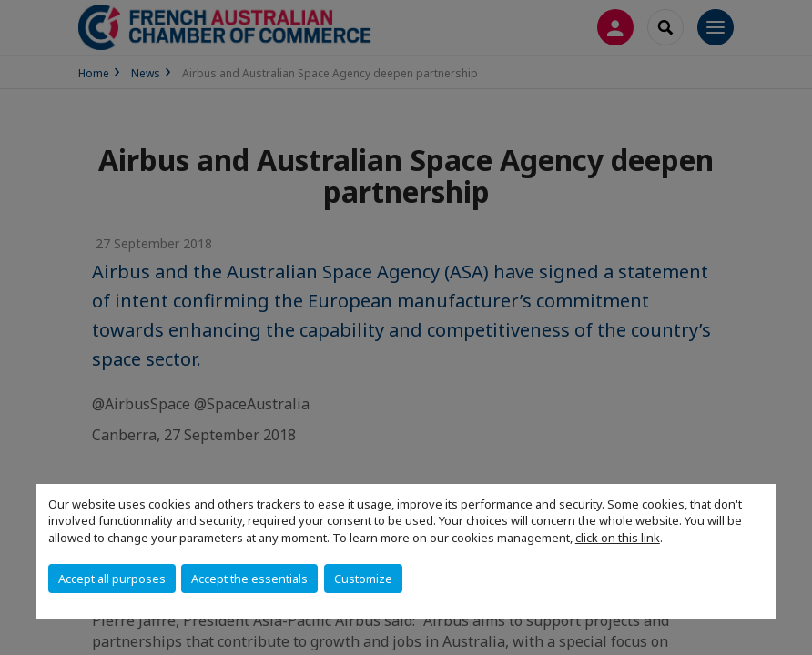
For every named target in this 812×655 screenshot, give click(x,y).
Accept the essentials (249, 579)
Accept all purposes (112, 579)
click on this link (618, 538)
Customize (363, 579)
